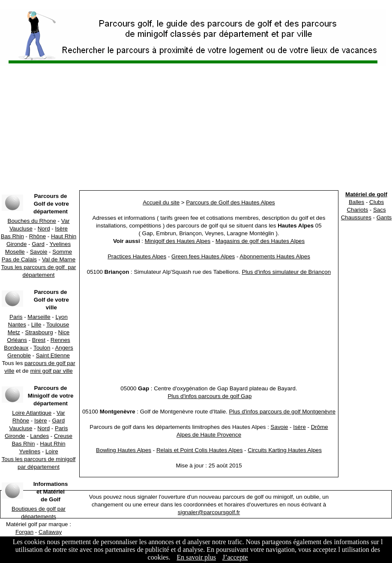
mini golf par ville (51, 371)
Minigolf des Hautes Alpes (178, 241)
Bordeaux (16, 348)
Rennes (60, 340)
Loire (52, 451)
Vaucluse (21, 229)
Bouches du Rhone (32, 221)
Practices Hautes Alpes (137, 256)
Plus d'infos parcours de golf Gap (209, 396)
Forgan (24, 532)
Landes (39, 436)
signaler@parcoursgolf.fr (209, 512)
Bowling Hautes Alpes (124, 450)
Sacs (380, 210)
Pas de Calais (19, 259)
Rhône (37, 236)
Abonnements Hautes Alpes (275, 256)
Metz (14, 332)
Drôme (320, 427)
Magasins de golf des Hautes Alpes (260, 241)
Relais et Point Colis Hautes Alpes (200, 450)
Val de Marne (59, 259)
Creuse (63, 436)
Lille (36, 325)
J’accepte (235, 557)
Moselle (15, 252)
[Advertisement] (196, 129)
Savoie (39, 252)
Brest (39, 340)
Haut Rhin (64, 236)
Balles (356, 202)
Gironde (16, 244)
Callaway (50, 532)
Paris (16, 317)
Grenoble (19, 355)
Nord (44, 229)
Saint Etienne (53, 355)
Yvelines (60, 244)
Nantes (17, 325)
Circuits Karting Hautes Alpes (285, 450)
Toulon (42, 348)
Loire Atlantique (32, 413)
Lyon (62, 317)
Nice (64, 332)
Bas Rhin (12, 236)
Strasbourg (39, 332)
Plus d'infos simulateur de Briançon (286, 272)
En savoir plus (196, 557)
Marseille (39, 317)
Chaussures (356, 217)
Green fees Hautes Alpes (203, 256)
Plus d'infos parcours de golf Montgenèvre (283, 412)
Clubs (377, 202)
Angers (64, 348)
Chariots (357, 210)
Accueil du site (161, 202)
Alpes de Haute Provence (209, 435)
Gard (38, 244)
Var (66, 221)
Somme (62, 252)
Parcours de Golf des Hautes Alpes (230, 202)
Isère (61, 229)
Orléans (17, 340)
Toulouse (58, 325)
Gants (384, 217)
